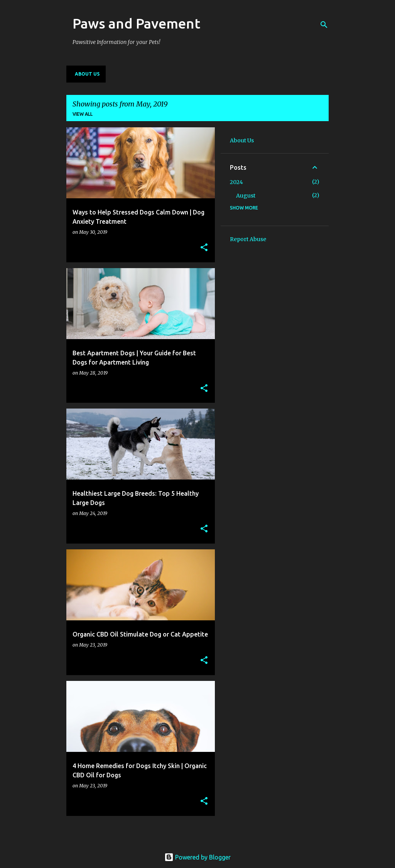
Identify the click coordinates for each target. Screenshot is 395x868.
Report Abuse (248, 239)
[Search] (324, 25)
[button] (204, 248)
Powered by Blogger (197, 857)
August (246, 196)
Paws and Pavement (136, 23)
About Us (87, 74)
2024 (236, 182)
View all (83, 114)
